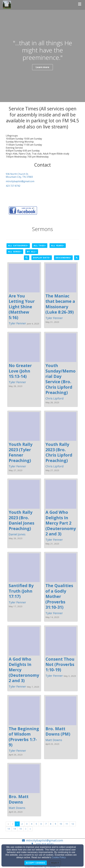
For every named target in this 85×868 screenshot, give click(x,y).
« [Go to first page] (8, 824)
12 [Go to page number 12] (73, 824)
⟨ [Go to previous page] (13, 824)
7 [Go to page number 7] (46, 824)
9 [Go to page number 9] (55, 824)
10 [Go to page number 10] (61, 824)
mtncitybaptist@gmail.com (20, 181)
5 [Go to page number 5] (36, 824)
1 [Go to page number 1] (17, 824)
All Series (15, 252)
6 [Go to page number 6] (41, 824)
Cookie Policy (59, 857)
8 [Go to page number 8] (51, 824)
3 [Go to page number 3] (27, 824)
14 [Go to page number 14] (15, 829)
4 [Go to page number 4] (32, 824)
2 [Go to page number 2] (22, 824)
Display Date (42, 258)
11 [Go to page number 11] (67, 824)
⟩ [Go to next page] (26, 829)
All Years (58, 245)
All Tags (40, 245)
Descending (63, 258)
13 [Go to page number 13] (9, 829)
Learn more (42, 67)
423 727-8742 (13, 186)
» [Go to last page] (30, 829)
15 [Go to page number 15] (21, 829)
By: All (32, 252)
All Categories (18, 245)
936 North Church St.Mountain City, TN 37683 (19, 175)
